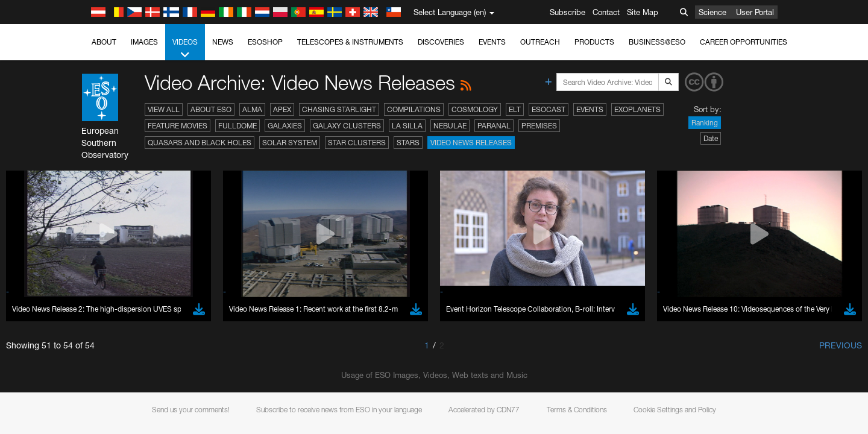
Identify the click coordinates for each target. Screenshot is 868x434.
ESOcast (549, 109)
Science (712, 12)
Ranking (705, 123)
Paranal (494, 126)
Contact (606, 12)
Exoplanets (637, 109)
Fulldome (237, 126)
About (104, 42)
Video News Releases (471, 143)
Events (492, 42)
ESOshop (265, 42)
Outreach (540, 42)
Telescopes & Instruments (350, 42)
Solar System (290, 143)
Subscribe (568, 12)
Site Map (643, 12)
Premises (539, 126)
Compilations (414, 109)
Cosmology (475, 109)
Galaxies (285, 126)
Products (594, 42)
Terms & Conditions (577, 410)
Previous (841, 345)
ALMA (252, 109)
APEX (282, 109)
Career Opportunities (744, 42)
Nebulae (450, 126)
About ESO (211, 109)
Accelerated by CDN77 (484, 410)
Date (711, 138)
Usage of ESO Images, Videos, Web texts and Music (434, 375)
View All (164, 109)
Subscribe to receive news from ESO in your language (339, 410)
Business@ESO (657, 42)
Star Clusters (357, 143)
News (223, 42)
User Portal (755, 12)
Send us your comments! (191, 410)
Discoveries (441, 42)
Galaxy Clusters (347, 126)
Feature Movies (178, 126)
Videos (185, 49)
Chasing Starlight (339, 109)
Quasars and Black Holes (200, 143)
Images (144, 42)
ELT (515, 109)
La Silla (407, 126)
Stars (408, 143)
